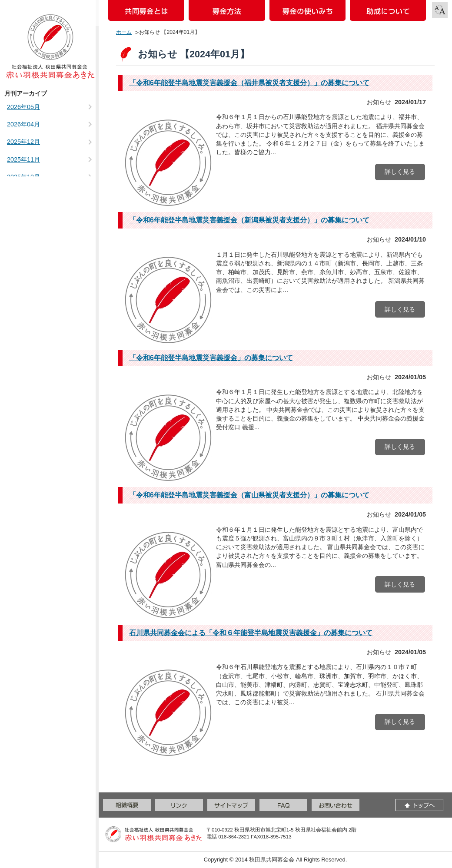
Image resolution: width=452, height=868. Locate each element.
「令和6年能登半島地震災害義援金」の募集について (211, 358)
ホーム (124, 32)
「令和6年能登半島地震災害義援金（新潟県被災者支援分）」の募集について (249, 220)
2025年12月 (23, 142)
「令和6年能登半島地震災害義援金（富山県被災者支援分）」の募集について (249, 495)
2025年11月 (23, 159)
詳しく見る (400, 172)
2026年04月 (23, 124)
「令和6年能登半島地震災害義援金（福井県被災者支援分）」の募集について (249, 83)
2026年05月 (23, 107)
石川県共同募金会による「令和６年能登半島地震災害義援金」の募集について (251, 633)
